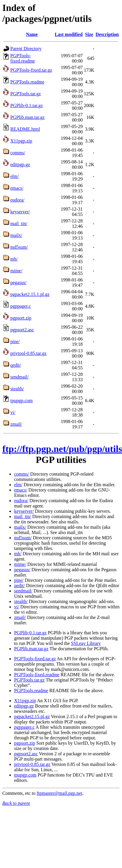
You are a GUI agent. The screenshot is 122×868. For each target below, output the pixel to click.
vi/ (13, 412)
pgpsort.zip (21, 318)
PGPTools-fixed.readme (23, 58)
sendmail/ (19, 377)
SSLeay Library (86, 643)
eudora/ (17, 200)
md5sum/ (19, 247)
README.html (25, 129)
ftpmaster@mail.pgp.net (59, 793)
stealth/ (17, 389)
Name (32, 34)
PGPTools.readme (27, 82)
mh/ (14, 259)
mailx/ (16, 235)
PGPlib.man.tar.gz (27, 117)
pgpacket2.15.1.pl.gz (30, 294)
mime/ (16, 271)
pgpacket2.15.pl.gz (32, 716)
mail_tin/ (19, 223)
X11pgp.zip (21, 141)
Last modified (69, 34)
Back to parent (16, 803)
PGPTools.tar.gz (26, 94)
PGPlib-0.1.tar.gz (27, 105)
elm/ (14, 176)
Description (107, 34)
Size (89, 34)
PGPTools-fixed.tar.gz (31, 70)
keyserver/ (20, 212)
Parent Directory (26, 49)
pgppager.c (21, 306)
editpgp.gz (20, 164)
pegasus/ (18, 282)
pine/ (15, 342)
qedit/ (16, 365)
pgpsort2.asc (22, 330)
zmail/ (16, 424)
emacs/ (17, 188)
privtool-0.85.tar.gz (28, 353)
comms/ (18, 153)
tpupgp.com (21, 401)
